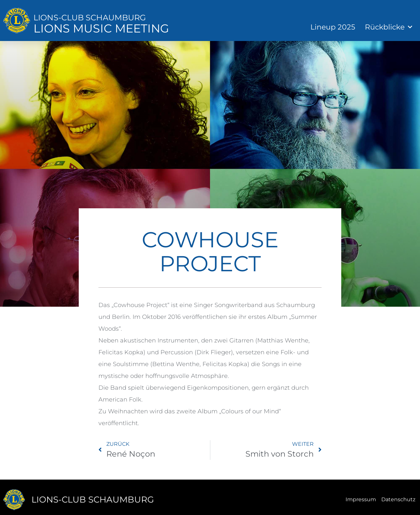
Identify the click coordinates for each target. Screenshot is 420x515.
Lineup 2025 (333, 27)
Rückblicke (388, 27)
